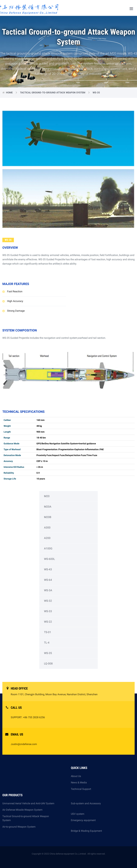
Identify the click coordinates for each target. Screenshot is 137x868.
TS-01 (48, 632)
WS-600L (49, 559)
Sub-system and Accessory (86, 805)
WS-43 (48, 569)
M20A (48, 507)
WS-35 (48, 653)
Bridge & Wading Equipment (86, 831)
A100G (48, 548)
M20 (47, 496)
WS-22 (48, 622)
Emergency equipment (83, 822)
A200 (47, 538)
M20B (48, 517)
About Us (76, 776)
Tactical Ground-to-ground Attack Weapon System (53, 93)
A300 (47, 528)
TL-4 (47, 643)
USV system (78, 814)
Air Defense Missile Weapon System (22, 810)
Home (10, 93)
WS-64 (48, 580)
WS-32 (48, 601)
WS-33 (48, 611)
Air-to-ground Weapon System (19, 827)
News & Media (79, 782)
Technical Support (81, 789)
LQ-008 (48, 664)
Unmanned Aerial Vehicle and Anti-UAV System (28, 803)
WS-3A (48, 590)
